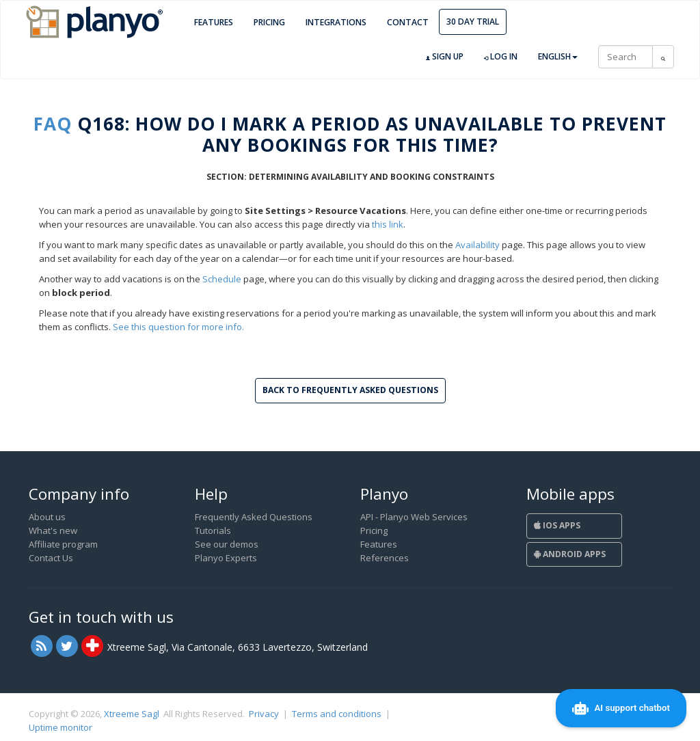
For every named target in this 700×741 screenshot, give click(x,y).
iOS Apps (557, 525)
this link (388, 224)
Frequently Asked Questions (254, 517)
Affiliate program (63, 544)
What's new (53, 530)
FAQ (53, 124)
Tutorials (213, 530)
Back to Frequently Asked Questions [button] (350, 390)
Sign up (445, 57)
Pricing (269, 22)
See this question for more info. (178, 327)
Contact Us (51, 558)
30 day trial (473, 22)
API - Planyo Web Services (414, 517)
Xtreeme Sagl (132, 714)
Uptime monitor (60, 727)
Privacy (264, 714)
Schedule (222, 279)
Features (214, 22)
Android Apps (570, 554)
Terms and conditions (337, 714)
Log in (501, 57)
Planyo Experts (226, 558)
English (558, 56)
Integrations (336, 22)
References (385, 558)
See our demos (227, 544)
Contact (408, 22)
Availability (477, 245)
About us (47, 517)
